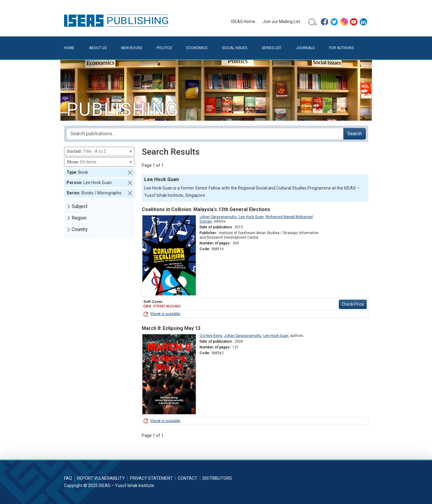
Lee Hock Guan (251, 217)
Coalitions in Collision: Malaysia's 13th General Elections (206, 209)
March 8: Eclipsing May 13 (171, 328)
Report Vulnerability (101, 478)
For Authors (341, 48)
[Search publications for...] (205, 134)
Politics (164, 48)
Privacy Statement (151, 478)
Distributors (217, 478)
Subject (80, 206)
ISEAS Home (243, 22)
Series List (272, 48)
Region (79, 218)
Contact (188, 478)
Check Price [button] (353, 304)
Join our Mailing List (281, 22)
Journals (305, 48)
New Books (132, 48)
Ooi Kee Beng (211, 336)
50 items (99, 162)
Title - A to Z (99, 151)
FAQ (68, 478)
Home (69, 48)
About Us (98, 48)
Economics (197, 48)
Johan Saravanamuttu (218, 217)
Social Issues (235, 48)
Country (80, 229)
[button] (130, 173)
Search (355, 134)
